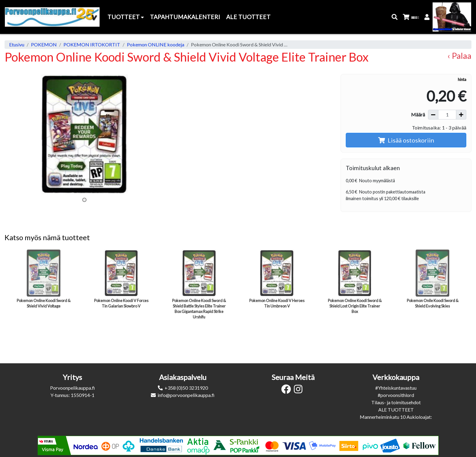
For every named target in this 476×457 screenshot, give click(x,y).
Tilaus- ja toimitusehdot (396, 402)
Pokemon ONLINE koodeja (156, 44)
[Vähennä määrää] (433, 115)
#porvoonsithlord (396, 395)
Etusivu (17, 44)
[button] (395, 17)
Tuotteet (126, 17)
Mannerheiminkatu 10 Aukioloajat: (396, 417)
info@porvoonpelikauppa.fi (186, 395)
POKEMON (44, 44)
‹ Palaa (459, 56)
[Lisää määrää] (461, 115)
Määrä (418, 114)
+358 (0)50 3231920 (186, 388)
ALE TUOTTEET (396, 410)
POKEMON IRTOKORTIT (92, 44)
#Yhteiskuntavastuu (396, 388)
